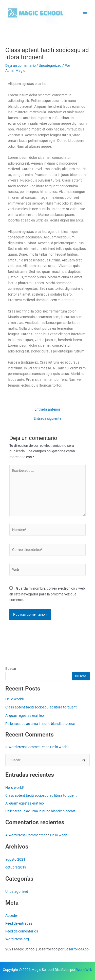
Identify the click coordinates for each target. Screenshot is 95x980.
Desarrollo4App (77, 949)
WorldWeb (84, 970)
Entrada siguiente (48, 419)
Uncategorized (50, 65)
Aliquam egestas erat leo (25, 716)
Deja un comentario (21, 65)
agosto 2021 (15, 859)
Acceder (12, 916)
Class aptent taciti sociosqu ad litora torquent (41, 707)
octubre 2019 (16, 867)
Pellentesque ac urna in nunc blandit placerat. (41, 724)
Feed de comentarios (22, 931)
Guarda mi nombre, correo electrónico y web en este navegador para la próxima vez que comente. (47, 594)
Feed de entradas (19, 923)
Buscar (11, 669)
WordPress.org (17, 939)
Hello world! (15, 699)
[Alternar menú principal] (85, 14)
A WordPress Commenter (25, 747)
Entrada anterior (47, 410)
